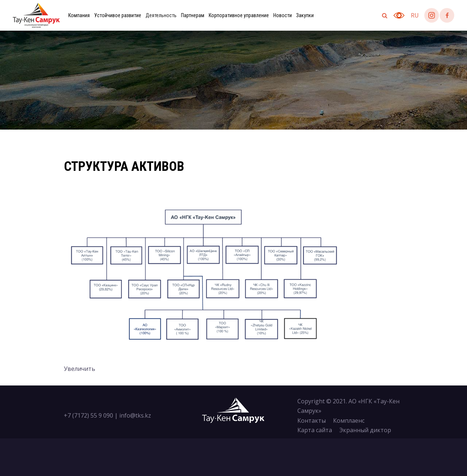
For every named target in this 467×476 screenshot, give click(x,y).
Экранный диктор (365, 430)
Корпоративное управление (239, 15)
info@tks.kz (135, 415)
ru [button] (415, 15)
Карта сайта (315, 430)
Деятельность (161, 15)
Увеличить (80, 369)
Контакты (312, 421)
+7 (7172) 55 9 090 (88, 415)
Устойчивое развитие (118, 15)
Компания (79, 15)
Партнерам (193, 15)
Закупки (305, 15)
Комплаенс (349, 421)
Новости (283, 15)
